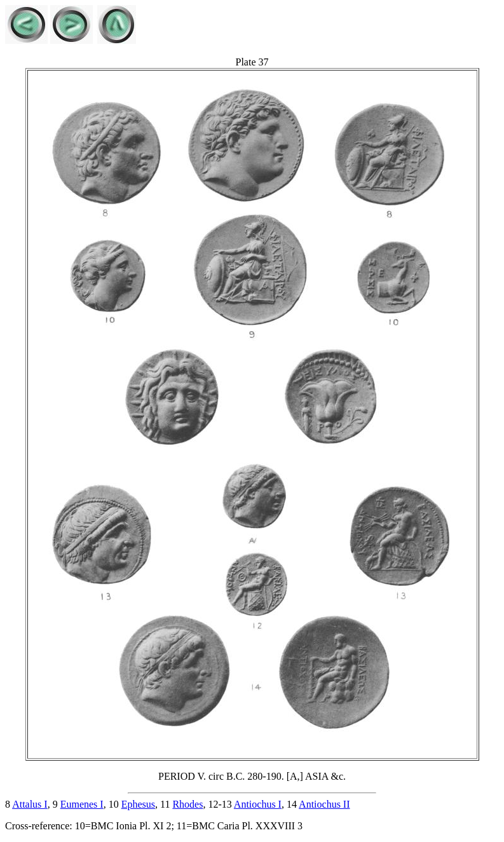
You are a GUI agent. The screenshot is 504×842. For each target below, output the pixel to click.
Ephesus (138, 804)
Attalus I (30, 804)
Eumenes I (82, 804)
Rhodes (187, 804)
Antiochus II (324, 804)
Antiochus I (258, 804)
